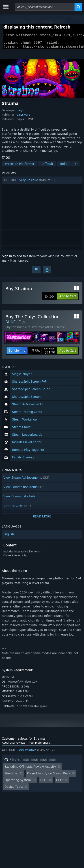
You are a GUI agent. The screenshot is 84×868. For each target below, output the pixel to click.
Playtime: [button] (11, 776)
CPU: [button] (44, 783)
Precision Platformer (20, 166)
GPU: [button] (60, 783)
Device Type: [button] (14, 789)
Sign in (7, 259)
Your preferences (40, 745)
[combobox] (45, 7)
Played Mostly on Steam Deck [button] (49, 776)
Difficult (47, 166)
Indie (64, 166)
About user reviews (14, 745)
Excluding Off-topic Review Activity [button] (30, 769)
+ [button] (75, 166)
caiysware (23, 117)
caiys (20, 113)
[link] (43, 353)
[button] (42, 183)
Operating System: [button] (18, 783)
